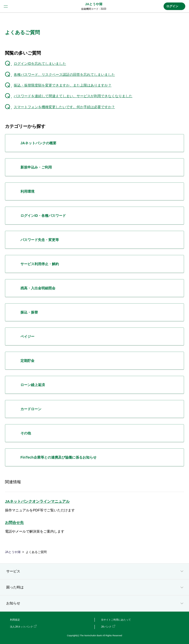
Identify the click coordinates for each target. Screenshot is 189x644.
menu (6, 6)
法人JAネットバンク (21, 627)
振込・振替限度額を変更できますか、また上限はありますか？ (63, 85)
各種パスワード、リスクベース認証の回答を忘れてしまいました (64, 75)
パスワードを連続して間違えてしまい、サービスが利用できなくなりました (73, 96)
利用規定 (15, 620)
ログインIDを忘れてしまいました (40, 64)
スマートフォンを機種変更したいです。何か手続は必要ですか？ (64, 107)
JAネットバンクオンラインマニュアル (37, 501)
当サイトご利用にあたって (116, 620)
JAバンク (106, 627)
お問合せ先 (14, 523)
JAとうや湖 (94, 4)
